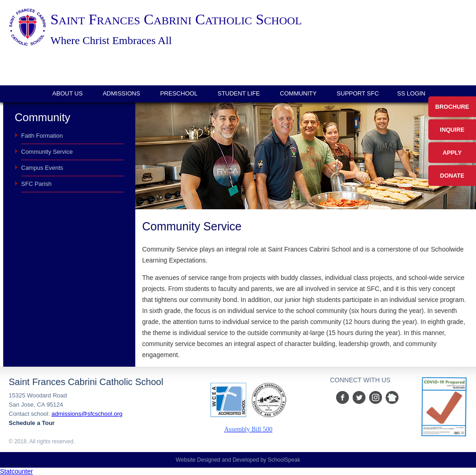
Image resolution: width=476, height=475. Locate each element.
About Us (67, 93)
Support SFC (358, 93)
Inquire (452, 130)
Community (298, 93)
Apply (452, 153)
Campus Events (42, 168)
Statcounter (17, 471)
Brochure (452, 107)
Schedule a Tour (32, 423)
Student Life (238, 93)
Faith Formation (42, 136)
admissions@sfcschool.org (87, 414)
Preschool (179, 93)
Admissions (122, 93)
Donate (452, 176)
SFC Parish (36, 184)
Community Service (47, 152)
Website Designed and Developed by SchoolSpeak (238, 460)
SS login (411, 93)
